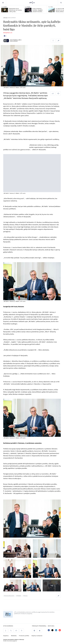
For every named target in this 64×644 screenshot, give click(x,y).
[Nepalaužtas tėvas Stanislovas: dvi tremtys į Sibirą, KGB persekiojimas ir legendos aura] (5, 10)
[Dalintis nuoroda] (58, 41)
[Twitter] (52, 630)
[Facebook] (49, 630)
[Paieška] (61, 3)
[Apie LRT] (6, 631)
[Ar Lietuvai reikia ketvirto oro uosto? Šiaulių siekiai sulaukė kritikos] (51, 10)
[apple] (40, 631)
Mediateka (14, 636)
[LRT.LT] (32, 2)
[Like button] (5, 36)
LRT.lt (20, 40)
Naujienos (6, 636)
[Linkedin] (56, 630)
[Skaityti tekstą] (58, 93)
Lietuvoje (5, 18)
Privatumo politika (24, 636)
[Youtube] (60, 630)
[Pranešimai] (16, 631)
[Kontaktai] (11, 631)
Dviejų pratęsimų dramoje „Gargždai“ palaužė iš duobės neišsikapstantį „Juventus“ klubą (38, 10)
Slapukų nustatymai (37, 636)
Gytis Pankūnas (14, 40)
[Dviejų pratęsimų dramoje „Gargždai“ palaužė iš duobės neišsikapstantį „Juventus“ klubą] (28, 10)
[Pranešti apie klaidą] (53, 41)
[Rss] (22, 631)
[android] (34, 631)
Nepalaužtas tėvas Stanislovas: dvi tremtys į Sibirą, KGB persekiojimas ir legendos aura (15, 10)
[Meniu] (3, 3)
